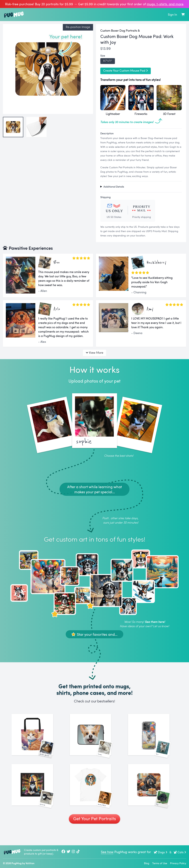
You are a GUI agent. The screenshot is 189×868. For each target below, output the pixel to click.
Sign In (172, 15)
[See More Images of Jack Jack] (36, 739)
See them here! (155, 622)
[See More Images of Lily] (153, 796)
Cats (180, 852)
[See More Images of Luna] (94, 739)
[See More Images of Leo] (153, 739)
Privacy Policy (178, 863)
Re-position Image (78, 27)
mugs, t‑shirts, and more (165, 4)
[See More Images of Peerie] (36, 796)
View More (94, 352)
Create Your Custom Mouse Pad (126, 71)
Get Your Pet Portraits (94, 834)
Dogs (161, 852)
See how (107, 852)
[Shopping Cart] (183, 15)
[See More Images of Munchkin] (94, 796)
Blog (147, 863)
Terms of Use (160, 863)
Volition (30, 863)
